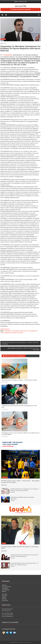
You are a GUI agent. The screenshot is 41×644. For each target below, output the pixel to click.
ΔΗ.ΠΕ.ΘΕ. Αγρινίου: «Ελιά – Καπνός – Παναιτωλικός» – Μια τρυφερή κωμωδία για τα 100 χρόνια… (20, 482)
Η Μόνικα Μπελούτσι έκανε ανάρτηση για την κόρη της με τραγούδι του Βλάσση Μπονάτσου (24, 556)
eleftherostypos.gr (5, 329)
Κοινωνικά (5, 594)
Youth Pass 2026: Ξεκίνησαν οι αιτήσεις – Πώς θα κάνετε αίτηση (19, 380)
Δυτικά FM (21, 6)
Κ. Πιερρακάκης (7, 55)
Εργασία (4, 591)
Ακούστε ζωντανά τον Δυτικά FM (21, 9)
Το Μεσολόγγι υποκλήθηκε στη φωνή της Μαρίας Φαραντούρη (22, 498)
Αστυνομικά (5, 588)
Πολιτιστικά (5, 477)
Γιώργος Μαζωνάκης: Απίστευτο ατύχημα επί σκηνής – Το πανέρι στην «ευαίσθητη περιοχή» (24, 564)
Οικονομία (3, 39)
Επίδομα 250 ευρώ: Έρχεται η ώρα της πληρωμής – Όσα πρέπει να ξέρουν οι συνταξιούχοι (20, 343)
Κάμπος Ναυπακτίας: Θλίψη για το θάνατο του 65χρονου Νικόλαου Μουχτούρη (24, 349)
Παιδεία (4, 597)
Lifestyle (4, 543)
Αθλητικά (4, 585)
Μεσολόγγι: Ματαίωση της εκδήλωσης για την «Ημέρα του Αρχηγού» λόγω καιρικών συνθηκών (25, 490)
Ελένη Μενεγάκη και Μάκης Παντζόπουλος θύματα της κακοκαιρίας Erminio (20, 547)
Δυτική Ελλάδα (6, 590)
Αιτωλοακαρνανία (6, 587)
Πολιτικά (4, 599)
